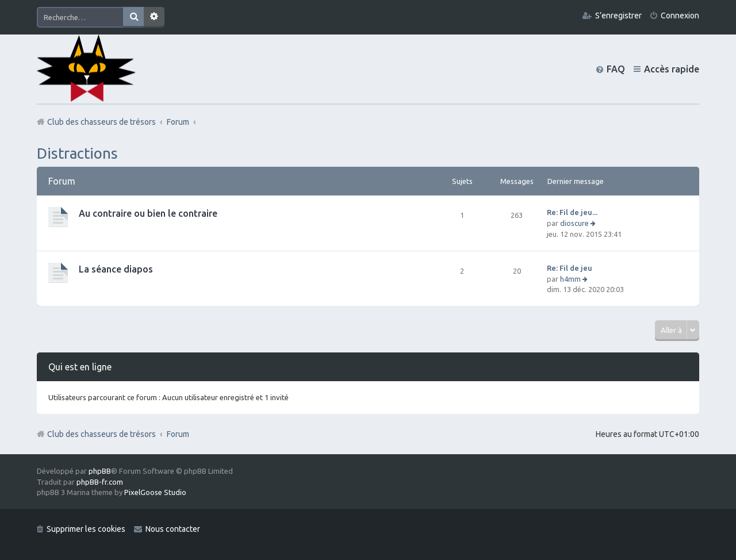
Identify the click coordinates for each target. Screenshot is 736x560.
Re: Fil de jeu (570, 268)
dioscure (574, 223)
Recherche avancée (154, 17)
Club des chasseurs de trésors (101, 434)
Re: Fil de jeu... (572, 212)
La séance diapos (116, 269)
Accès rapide (672, 69)
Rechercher (133, 17)
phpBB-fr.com (100, 482)
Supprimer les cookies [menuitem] (86, 529)
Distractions (77, 153)
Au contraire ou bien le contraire (148, 213)
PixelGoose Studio (155, 492)
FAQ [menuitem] (616, 69)
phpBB (100, 471)
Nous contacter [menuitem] (173, 529)
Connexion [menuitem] (680, 16)
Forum (178, 434)
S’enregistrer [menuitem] (618, 16)
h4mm (570, 279)
